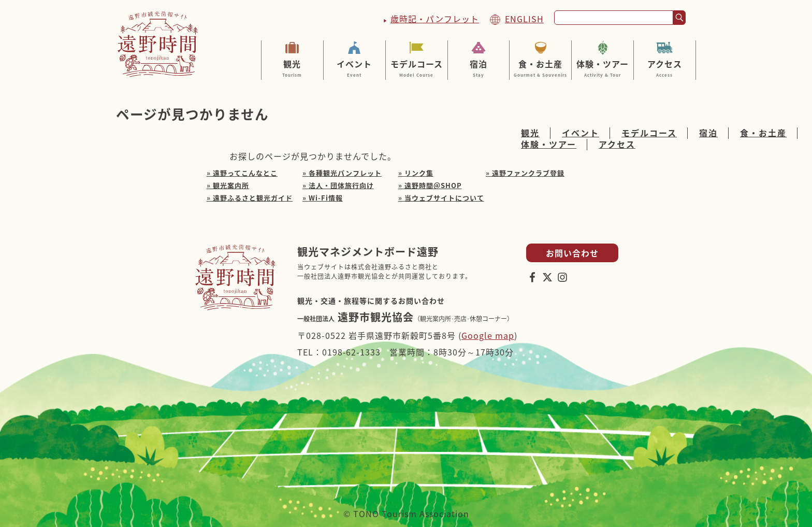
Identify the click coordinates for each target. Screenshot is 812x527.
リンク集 (419, 173)
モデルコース (417, 68)
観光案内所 (231, 185)
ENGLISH (524, 19)
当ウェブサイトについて (444, 198)
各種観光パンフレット (345, 173)
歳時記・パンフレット (435, 19)
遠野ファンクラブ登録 (528, 173)
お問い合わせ (572, 253)
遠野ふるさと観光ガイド (253, 198)
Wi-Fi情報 (326, 198)
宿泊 (479, 68)
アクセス (665, 68)
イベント (354, 68)
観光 (292, 68)
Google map (488, 335)
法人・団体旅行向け (341, 185)
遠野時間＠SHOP (433, 185)
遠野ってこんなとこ (245, 173)
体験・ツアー (603, 68)
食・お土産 (540, 68)
